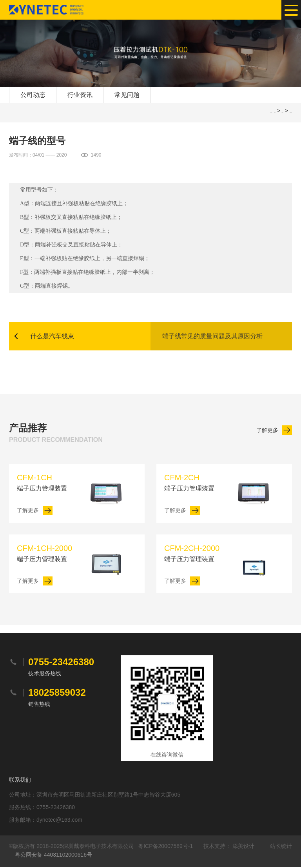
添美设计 (243, 847)
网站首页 (275, 112)
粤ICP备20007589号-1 (165, 847)
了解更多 (267, 431)
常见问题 (127, 95)
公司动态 (33, 95)
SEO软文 (283, 112)
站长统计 (281, 847)
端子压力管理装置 (47, 482)
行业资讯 (80, 95)
